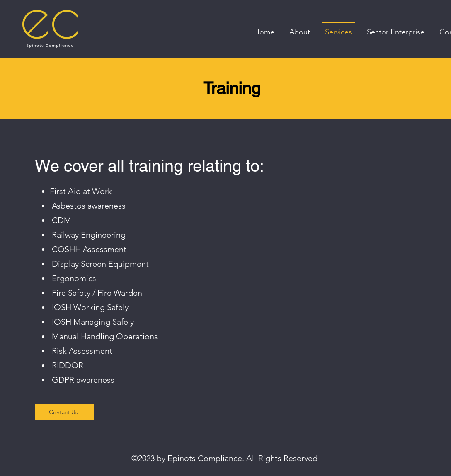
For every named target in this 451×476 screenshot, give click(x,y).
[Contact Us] (64, 412)
